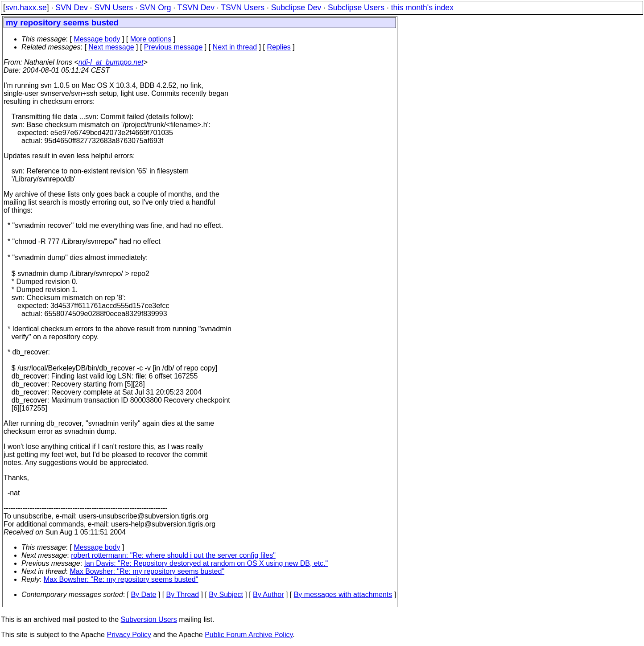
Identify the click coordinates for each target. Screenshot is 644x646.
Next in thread (235, 47)
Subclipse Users (356, 8)
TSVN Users (243, 8)
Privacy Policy (129, 635)
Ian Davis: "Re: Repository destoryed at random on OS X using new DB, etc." (206, 563)
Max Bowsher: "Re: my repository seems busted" (147, 571)
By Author (268, 595)
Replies (279, 47)
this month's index (422, 8)
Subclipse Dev (296, 8)
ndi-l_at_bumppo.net (111, 62)
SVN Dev (71, 8)
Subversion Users (149, 619)
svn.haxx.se (26, 8)
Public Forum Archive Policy (249, 635)
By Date (143, 595)
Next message (111, 47)
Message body (97, 39)
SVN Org (155, 8)
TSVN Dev (196, 8)
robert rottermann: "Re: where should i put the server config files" (173, 555)
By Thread (183, 595)
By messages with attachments (343, 595)
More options (151, 39)
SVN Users (114, 8)
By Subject (226, 595)
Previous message (173, 47)
